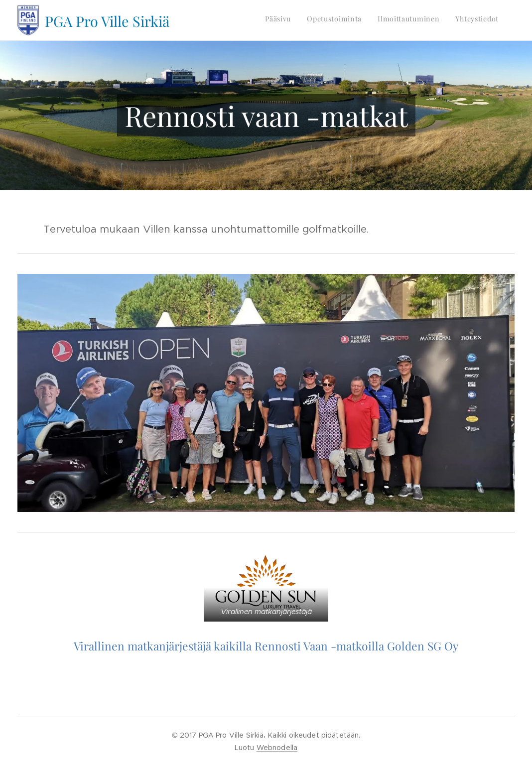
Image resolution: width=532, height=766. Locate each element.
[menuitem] (454, 20)
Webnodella (277, 748)
